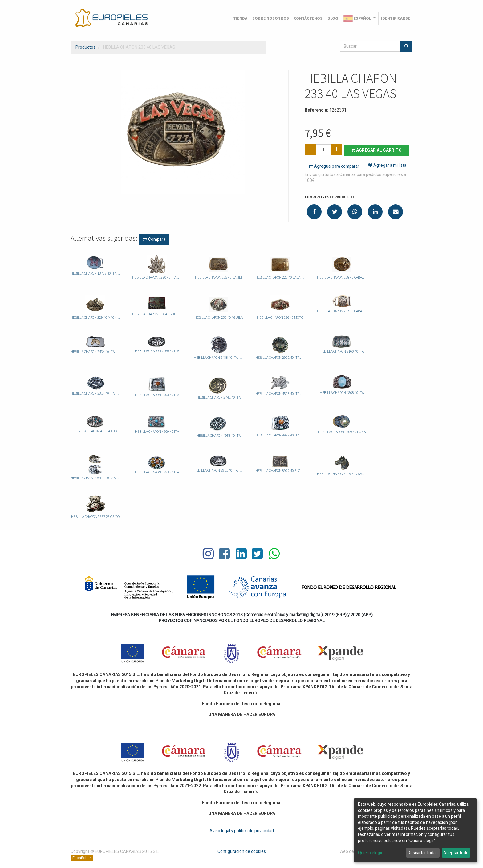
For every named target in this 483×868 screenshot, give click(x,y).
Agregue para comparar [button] (334, 166)
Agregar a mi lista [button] (387, 166)
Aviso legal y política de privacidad (242, 830)
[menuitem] (240, 18)
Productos (85, 47)
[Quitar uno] (310, 150)
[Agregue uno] (337, 150)
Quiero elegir (370, 853)
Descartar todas (423, 853)
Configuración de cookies (242, 851)
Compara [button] (154, 239)
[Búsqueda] (406, 46)
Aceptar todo (456, 853)
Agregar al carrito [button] (378, 150)
